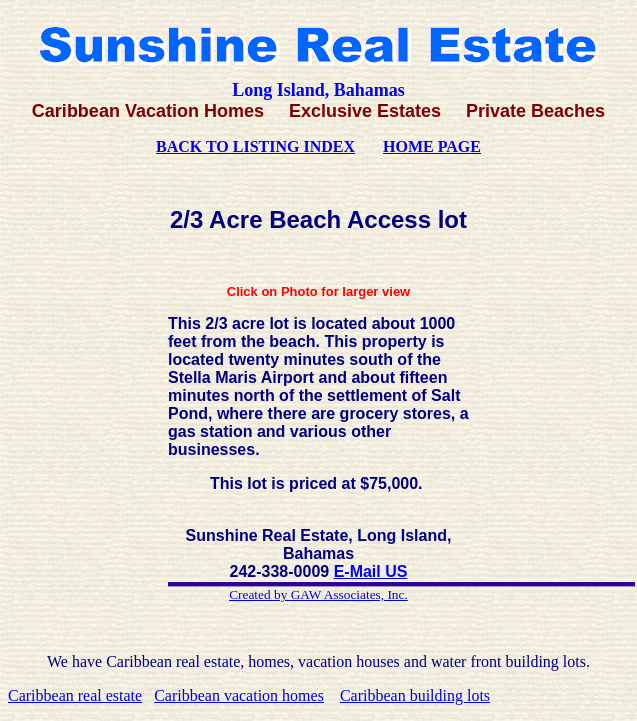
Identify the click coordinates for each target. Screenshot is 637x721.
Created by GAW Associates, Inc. (318, 594)
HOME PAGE (432, 146)
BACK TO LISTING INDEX (255, 146)
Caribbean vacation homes (239, 695)
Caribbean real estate (75, 695)
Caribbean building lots (415, 695)
